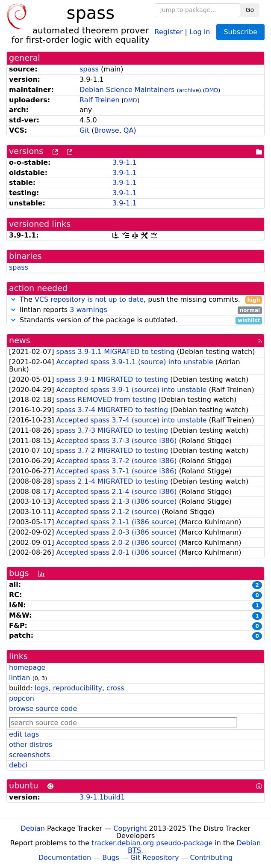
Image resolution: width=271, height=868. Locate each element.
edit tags (24, 734)
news (20, 340)
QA (129, 130)
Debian (33, 828)
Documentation (65, 858)
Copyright (130, 828)
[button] (13, 299)
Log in (200, 31)
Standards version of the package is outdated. (135, 320)
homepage (27, 667)
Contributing (212, 858)
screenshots (29, 755)
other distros (31, 745)
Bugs (111, 858)
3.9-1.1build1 (102, 797)
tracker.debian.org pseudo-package (152, 843)
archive (189, 90)
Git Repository (155, 858)
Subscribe (240, 32)
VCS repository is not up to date (89, 299)
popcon (22, 698)
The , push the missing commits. (135, 300)
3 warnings (88, 310)
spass (89, 69)
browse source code (43, 709)
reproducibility (78, 688)
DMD (212, 90)
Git (84, 130)
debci (18, 765)
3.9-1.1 (125, 162)
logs (42, 688)
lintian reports (135, 310)
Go (250, 10)
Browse (106, 130)
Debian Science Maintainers (127, 90)
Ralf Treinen (100, 100)
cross (115, 688)
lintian (20, 678)
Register (169, 31)
